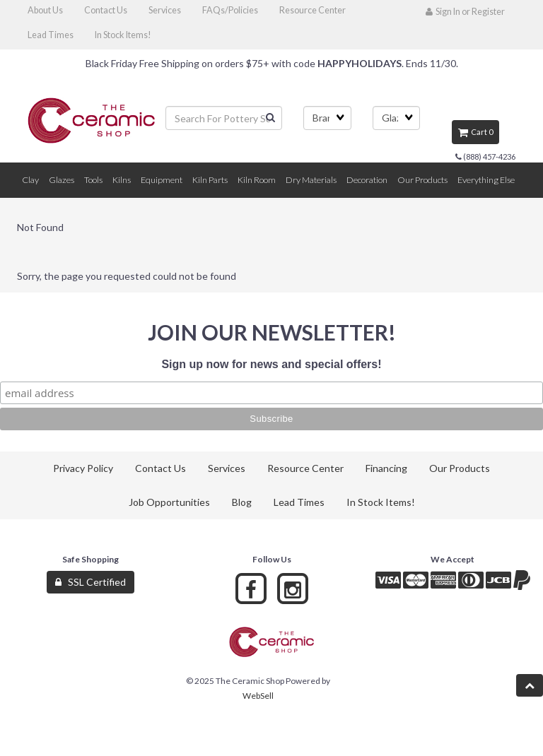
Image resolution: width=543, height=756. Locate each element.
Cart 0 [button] (475, 132)
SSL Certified (90, 582)
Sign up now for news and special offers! (271, 364)
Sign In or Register (465, 12)
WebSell (258, 696)
